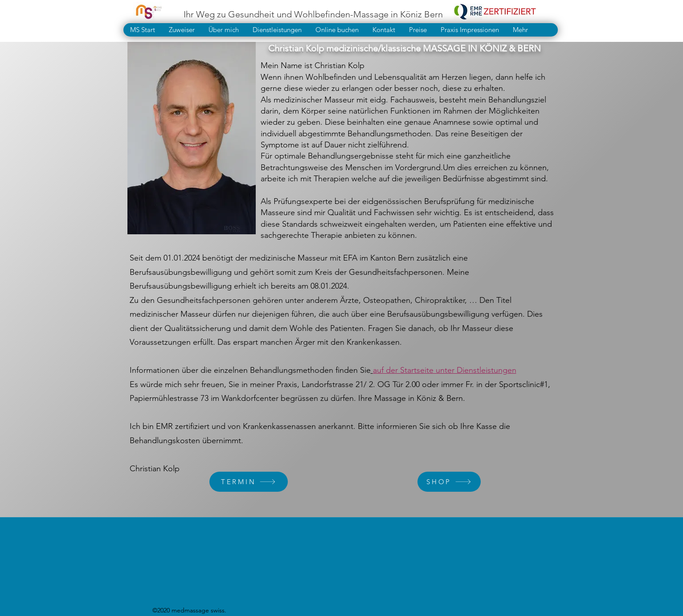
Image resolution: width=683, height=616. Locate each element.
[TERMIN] (249, 482)
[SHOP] (449, 482)
